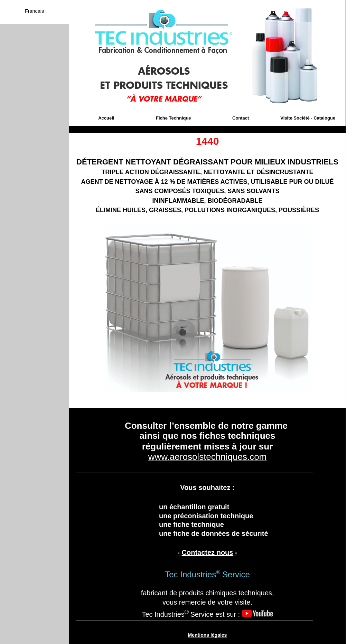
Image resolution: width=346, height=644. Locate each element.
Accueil (106, 118)
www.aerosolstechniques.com (208, 457)
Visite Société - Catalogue (308, 118)
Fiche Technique (174, 118)
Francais (34, 11)
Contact (241, 118)
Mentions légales (208, 635)
